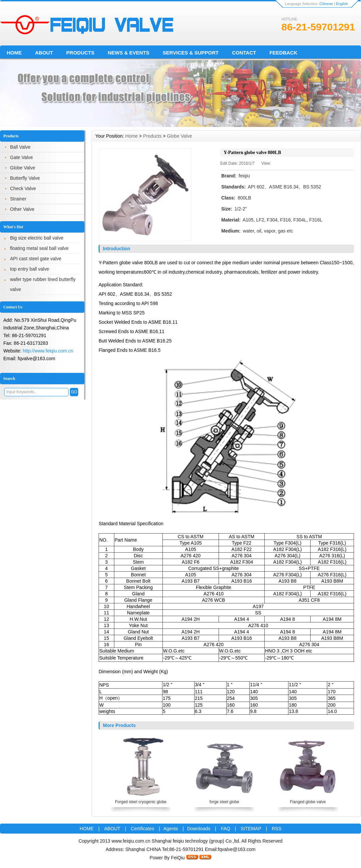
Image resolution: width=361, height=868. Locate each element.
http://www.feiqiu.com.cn (48, 351)
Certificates (143, 829)
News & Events (129, 53)
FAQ (226, 829)
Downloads (199, 829)
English (342, 4)
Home (14, 53)
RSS (277, 829)
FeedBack (283, 53)
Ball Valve (20, 147)
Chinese (326, 4)
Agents (171, 829)
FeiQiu (178, 858)
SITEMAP (251, 829)
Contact (244, 53)
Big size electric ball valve (37, 238)
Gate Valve (21, 157)
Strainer (18, 199)
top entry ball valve (30, 269)
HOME (87, 829)
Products (80, 53)
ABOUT (112, 829)
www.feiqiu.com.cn (131, 841)
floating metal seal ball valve (39, 248)
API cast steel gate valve (36, 259)
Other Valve (22, 209)
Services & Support (191, 53)
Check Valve (23, 188)
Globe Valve (23, 168)
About (44, 53)
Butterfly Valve (25, 178)
